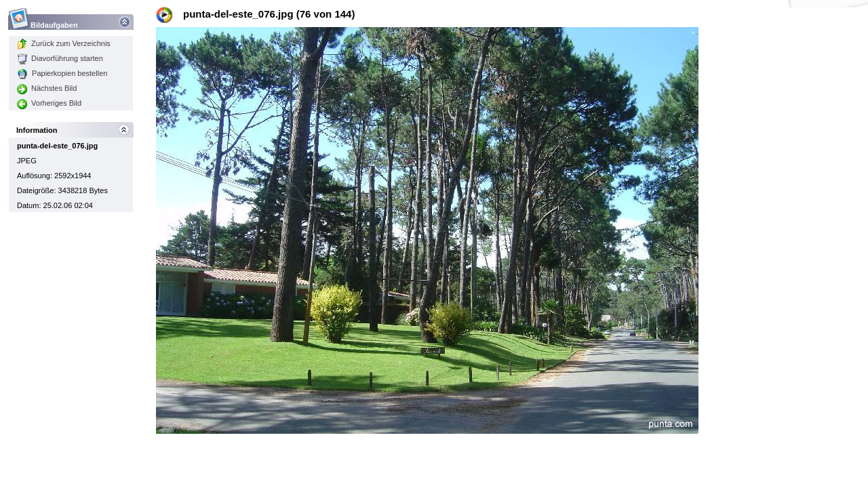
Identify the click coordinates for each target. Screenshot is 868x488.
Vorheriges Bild (49, 103)
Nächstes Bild (47, 88)
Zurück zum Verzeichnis (64, 43)
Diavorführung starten (60, 58)
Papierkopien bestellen (62, 73)
